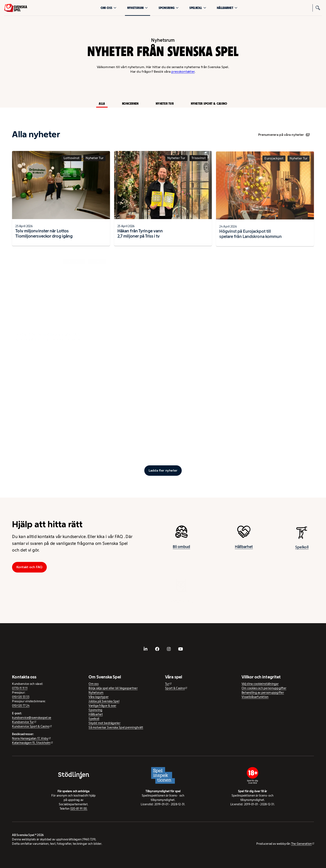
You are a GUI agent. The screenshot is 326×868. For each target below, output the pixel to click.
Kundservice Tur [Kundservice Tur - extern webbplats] (23, 722)
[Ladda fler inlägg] (163, 471)
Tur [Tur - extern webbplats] (167, 684)
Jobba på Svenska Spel (104, 701)
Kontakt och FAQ (30, 567)
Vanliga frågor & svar (102, 706)
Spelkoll (198, 8)
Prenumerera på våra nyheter (284, 135)
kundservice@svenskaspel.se (32, 718)
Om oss (109, 8)
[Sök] (318, 8)
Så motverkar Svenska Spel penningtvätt (116, 727)
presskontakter (183, 72)
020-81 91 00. (79, 809)
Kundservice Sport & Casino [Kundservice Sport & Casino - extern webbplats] (31, 726)
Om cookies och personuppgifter (264, 688)
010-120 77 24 (21, 706)
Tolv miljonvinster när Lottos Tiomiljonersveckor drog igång (44, 235)
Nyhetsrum (138, 8)
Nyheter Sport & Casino (209, 104)
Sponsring (169, 8)
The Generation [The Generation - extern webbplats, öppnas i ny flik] (301, 844)
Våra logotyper (99, 697)
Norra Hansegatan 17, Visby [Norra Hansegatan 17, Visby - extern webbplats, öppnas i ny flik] (30, 738)
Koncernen (130, 104)
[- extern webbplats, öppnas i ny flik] (146, 649)
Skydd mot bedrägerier (104, 723)
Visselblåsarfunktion (255, 697)
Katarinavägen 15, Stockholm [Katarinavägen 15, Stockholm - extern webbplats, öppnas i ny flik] (31, 743)
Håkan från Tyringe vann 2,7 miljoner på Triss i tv (140, 237)
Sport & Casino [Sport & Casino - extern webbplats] (175, 688)
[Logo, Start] (16, 8)
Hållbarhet (227, 8)
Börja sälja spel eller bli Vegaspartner (113, 688)
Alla (102, 104)
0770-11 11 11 (20, 688)
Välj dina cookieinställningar (260, 684)
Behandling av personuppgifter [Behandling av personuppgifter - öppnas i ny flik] (263, 693)
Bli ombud (181, 548)
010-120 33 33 (21, 697)
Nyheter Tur (165, 104)
